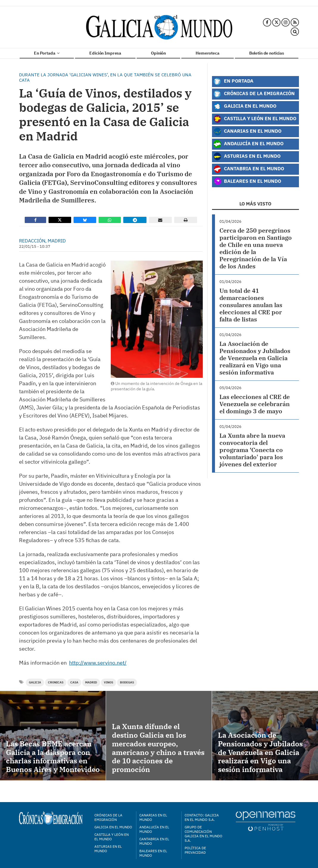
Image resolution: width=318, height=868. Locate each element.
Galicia (35, 682)
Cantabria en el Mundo (249, 169)
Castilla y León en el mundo (112, 837)
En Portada (47, 53)
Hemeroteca (208, 53)
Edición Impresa (105, 53)
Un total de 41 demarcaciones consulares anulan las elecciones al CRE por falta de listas (251, 305)
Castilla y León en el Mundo (255, 119)
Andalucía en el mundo (154, 829)
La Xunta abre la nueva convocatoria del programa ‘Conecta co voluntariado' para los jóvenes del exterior (252, 450)
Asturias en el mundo (108, 849)
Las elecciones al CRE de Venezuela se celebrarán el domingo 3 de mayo (255, 404)
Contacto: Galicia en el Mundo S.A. (202, 817)
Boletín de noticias (267, 53)
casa (74, 682)
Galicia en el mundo (113, 827)
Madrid (91, 682)
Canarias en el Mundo (247, 131)
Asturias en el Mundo (247, 157)
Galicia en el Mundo (245, 106)
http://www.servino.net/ (98, 663)
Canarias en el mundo (153, 817)
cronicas (56, 682)
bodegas (127, 682)
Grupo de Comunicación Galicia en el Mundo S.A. (204, 834)
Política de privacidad (195, 850)
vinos (109, 682)
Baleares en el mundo (153, 853)
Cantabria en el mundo (154, 841)
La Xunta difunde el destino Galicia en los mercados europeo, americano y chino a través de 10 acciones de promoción (158, 748)
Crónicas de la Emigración (254, 94)
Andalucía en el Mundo (248, 144)
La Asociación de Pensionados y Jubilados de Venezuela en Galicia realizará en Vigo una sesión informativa (255, 358)
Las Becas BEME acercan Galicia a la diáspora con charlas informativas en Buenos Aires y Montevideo (53, 756)
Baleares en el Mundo (247, 182)
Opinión (158, 53)
